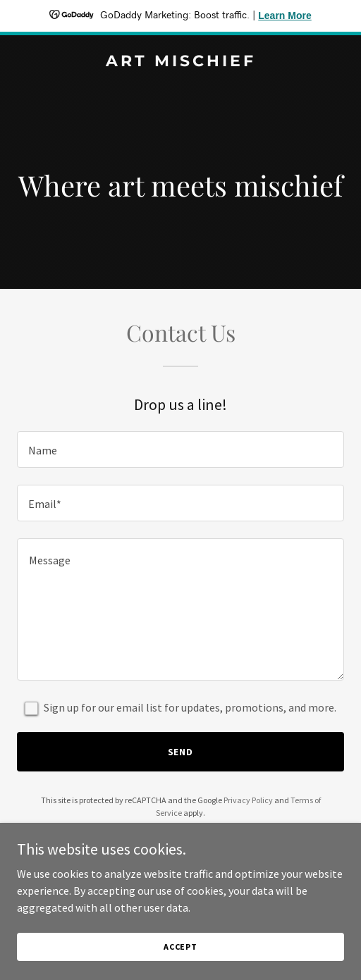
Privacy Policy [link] (248, 800)
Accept (180, 947)
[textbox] (180, 449)
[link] (180, 62)
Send (181, 752)
